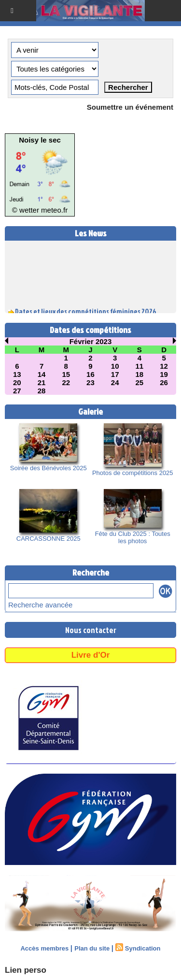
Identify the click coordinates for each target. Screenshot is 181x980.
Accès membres (44, 948)
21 (42, 382)
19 (164, 374)
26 (164, 382)
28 (42, 391)
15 (66, 374)
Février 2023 (91, 341)
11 (140, 366)
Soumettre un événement (130, 107)
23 (90, 382)
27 (17, 391)
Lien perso (26, 970)
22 (66, 382)
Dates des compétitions (90, 330)
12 (164, 366)
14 (42, 374)
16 (90, 374)
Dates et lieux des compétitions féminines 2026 (86, 312)
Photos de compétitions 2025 (133, 473)
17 (115, 374)
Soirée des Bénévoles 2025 (49, 468)
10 (115, 366)
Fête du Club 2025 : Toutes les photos (133, 537)
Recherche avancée (40, 605)
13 (17, 374)
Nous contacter (91, 630)
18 (140, 374)
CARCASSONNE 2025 (49, 539)
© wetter (26, 210)
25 (140, 382)
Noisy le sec (40, 140)
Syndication (143, 948)
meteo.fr (54, 210)
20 (17, 382)
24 (115, 382)
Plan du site (92, 948)
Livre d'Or (91, 655)
